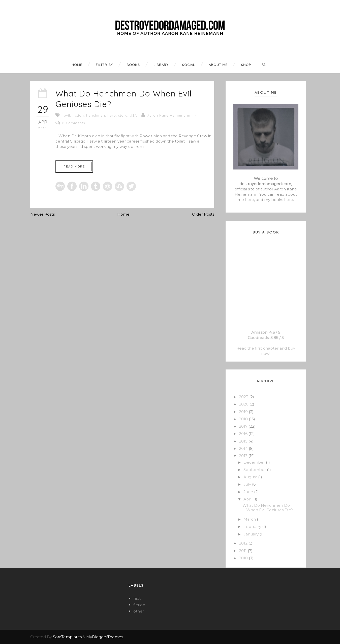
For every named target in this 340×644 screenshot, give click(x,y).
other (139, 611)
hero (112, 115)
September (255, 470)
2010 (244, 558)
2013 (244, 456)
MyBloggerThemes (105, 637)
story (123, 115)
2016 (244, 434)
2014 (244, 448)
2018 (244, 419)
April (248, 499)
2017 (244, 426)
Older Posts (203, 214)
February (253, 527)
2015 (244, 441)
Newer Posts (42, 214)
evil (67, 115)
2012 (244, 543)
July (248, 484)
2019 (244, 412)
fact (137, 598)
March (250, 519)
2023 (244, 397)
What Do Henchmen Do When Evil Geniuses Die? (268, 508)
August (251, 477)
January (252, 534)
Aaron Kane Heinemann (169, 115)
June (249, 492)
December (255, 462)
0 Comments (74, 123)
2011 (243, 551)
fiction (78, 115)
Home (123, 214)
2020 (244, 404)
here (250, 200)
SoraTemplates (67, 637)
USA (133, 115)
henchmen (96, 115)
